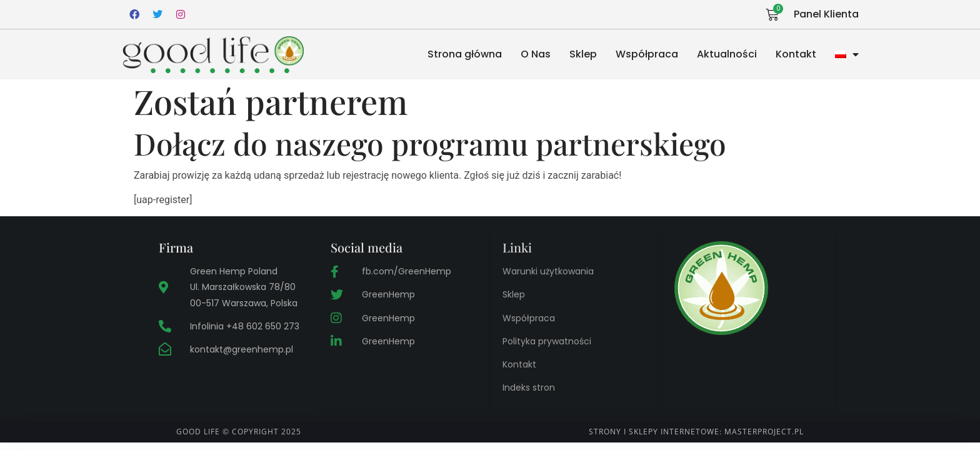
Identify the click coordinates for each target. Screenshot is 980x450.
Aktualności (727, 54)
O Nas (536, 54)
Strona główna (465, 54)
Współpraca (647, 54)
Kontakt (796, 54)
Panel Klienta (826, 14)
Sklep (583, 54)
